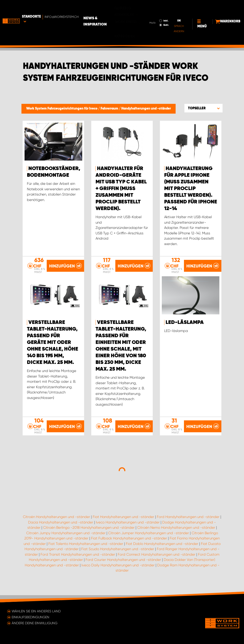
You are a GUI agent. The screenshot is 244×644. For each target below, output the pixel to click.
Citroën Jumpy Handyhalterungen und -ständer (66, 540)
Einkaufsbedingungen (30, 617)
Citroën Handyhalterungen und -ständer (56, 524)
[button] (203, 108)
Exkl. (150, 14)
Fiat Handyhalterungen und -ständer (123, 524)
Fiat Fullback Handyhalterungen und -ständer (129, 545)
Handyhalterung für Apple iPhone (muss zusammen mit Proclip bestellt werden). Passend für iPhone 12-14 (191, 189)
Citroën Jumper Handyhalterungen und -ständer (149, 540)
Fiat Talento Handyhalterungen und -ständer (86, 550)
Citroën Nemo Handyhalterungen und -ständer (176, 534)
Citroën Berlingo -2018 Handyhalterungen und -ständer (89, 534)
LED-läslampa (185, 329)
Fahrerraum (110, 109)
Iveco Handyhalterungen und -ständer (128, 529)
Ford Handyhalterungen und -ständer (188, 524)
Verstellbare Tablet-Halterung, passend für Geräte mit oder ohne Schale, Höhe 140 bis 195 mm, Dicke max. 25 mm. (53, 349)
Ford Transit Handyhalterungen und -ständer (78, 561)
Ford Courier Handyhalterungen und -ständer (123, 567)
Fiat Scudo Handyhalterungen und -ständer (118, 556)
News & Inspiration (103, 10)
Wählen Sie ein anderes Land (36, 611)
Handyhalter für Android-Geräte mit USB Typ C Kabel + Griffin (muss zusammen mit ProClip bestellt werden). (121, 189)
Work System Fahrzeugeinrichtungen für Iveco (62, 109)
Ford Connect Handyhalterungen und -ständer (157, 561)
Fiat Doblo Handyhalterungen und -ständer (162, 550)
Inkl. (150, 10)
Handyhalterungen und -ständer (146, 109)
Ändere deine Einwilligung (35, 623)
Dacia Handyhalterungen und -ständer (61, 529)
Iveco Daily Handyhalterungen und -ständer (118, 572)
